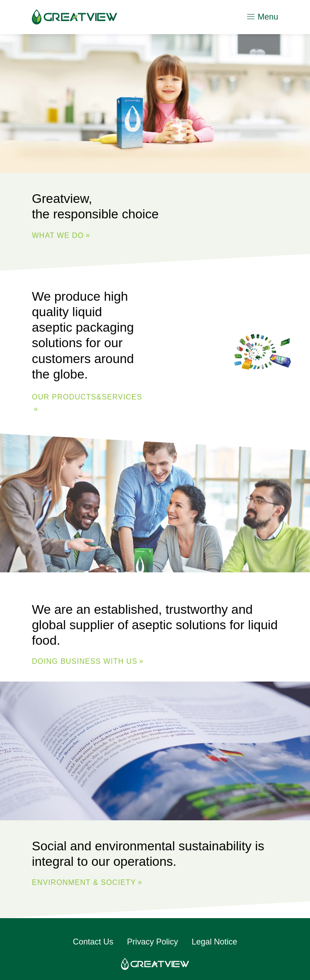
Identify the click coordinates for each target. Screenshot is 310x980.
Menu (262, 17)
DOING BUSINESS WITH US (85, 661)
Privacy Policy (152, 942)
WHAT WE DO (58, 235)
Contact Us (93, 942)
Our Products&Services (87, 397)
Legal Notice (214, 942)
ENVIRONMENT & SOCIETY (84, 882)
